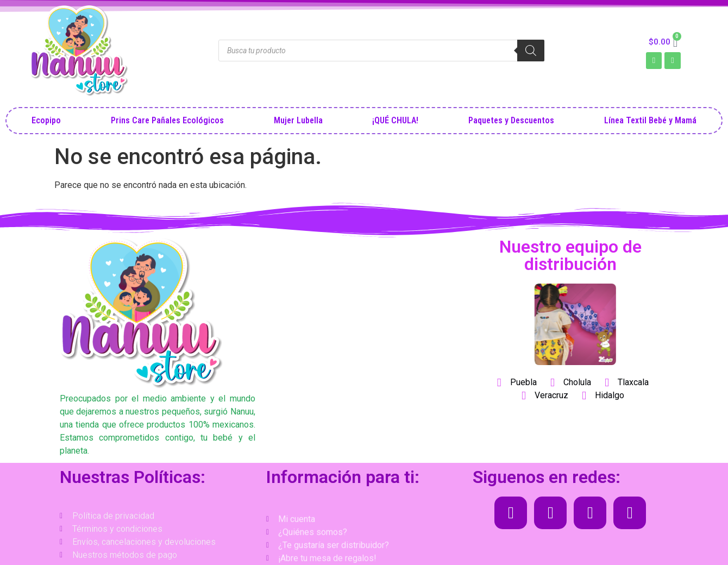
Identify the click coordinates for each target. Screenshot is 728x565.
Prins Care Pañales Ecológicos (167, 120)
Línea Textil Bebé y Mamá (650, 120)
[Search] (531, 51)
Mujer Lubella (298, 120)
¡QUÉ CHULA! (395, 120)
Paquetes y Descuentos (511, 120)
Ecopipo (46, 120)
